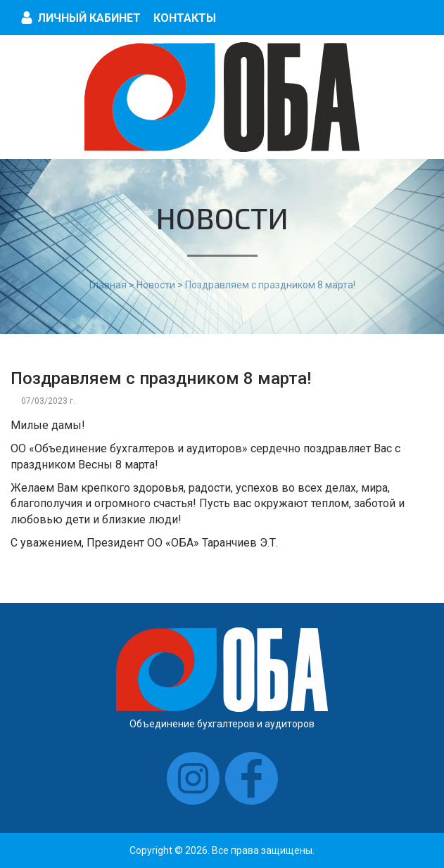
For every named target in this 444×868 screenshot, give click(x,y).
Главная (108, 285)
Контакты (185, 18)
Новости (156, 285)
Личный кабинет (89, 18)
